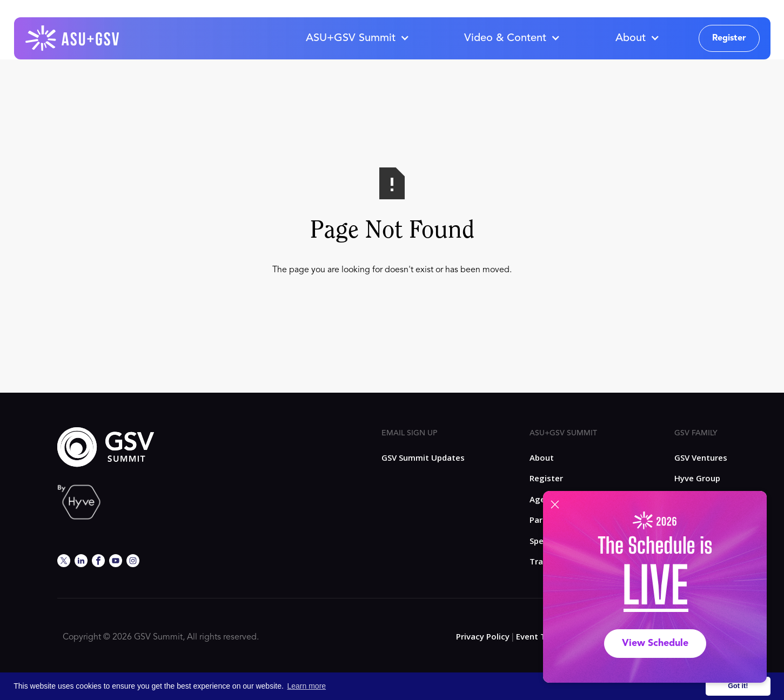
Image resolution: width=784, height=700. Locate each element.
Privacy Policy (483, 636)
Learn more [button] (307, 686)
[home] (73, 38)
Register (729, 38)
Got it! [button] (738, 686)
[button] (357, 38)
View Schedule (655, 643)
